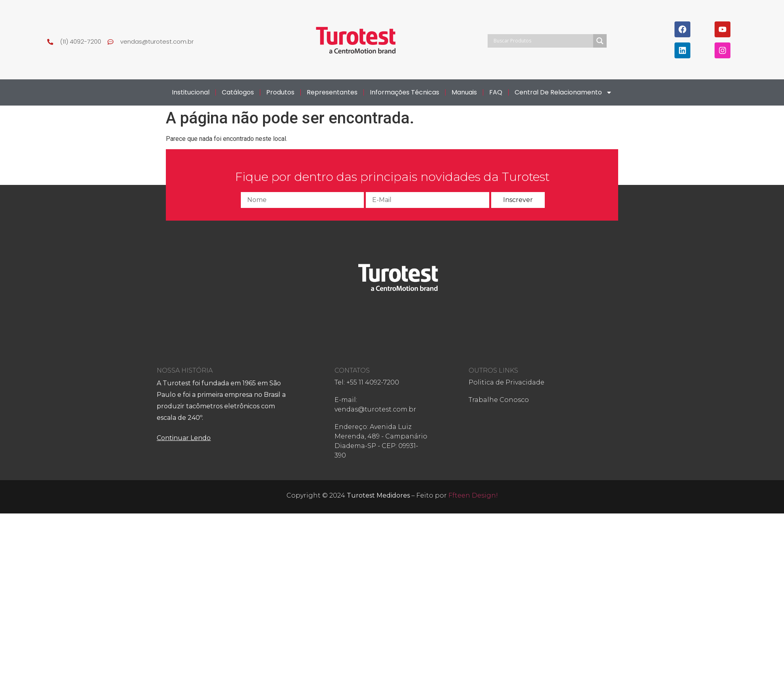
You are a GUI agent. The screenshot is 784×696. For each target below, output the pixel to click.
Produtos (280, 92)
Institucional (191, 92)
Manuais (464, 92)
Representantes (332, 92)
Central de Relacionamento (563, 92)
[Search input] (542, 41)
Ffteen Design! (473, 495)
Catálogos (238, 92)
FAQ (496, 92)
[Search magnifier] (600, 41)
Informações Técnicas (404, 92)
